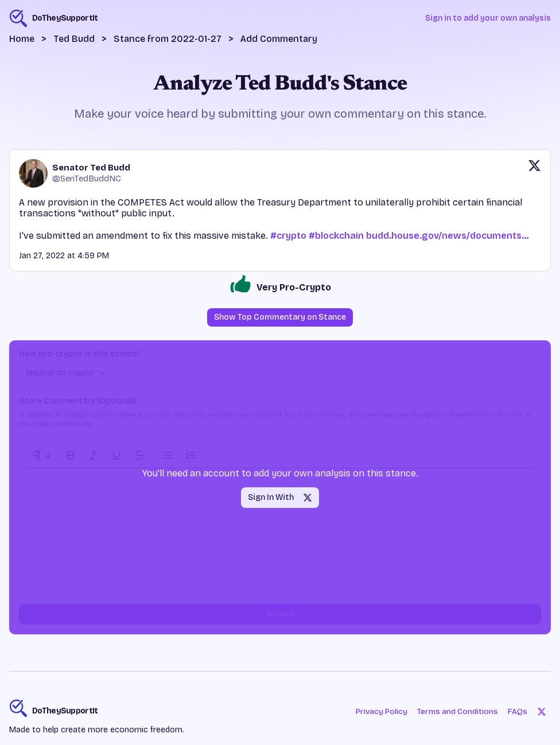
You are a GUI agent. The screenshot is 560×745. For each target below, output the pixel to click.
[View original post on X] (534, 173)
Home (22, 39)
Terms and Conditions (456, 711)
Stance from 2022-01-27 (168, 39)
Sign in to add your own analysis (488, 18)
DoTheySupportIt (65, 711)
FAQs (518, 711)
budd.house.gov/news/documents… (448, 236)
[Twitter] (542, 712)
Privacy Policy (376, 711)
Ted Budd (74, 39)
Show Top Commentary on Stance (280, 317)
